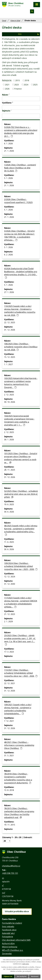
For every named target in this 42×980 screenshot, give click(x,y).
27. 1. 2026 (9, 292)
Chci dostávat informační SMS (16, 940)
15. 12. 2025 (10, 357)
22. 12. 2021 (10, 683)
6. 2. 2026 (8, 255)
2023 (17, 84)
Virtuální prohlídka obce (17, 911)
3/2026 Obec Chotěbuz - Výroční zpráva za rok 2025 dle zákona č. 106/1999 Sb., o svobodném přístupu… (19, 235)
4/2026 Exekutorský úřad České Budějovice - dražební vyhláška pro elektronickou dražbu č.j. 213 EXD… (21, 273)
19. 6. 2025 (9, 504)
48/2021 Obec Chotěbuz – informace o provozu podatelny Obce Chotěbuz (19, 745)
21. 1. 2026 (9, 151)
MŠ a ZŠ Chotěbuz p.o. (13, 950)
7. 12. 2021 (9, 721)
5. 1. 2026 (8, 178)
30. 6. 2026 (9, 512)
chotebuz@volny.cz (11, 866)
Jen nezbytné (22, 976)
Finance (18, 89)
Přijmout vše (8, 976)
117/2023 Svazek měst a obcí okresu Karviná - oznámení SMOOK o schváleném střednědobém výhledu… (21, 602)
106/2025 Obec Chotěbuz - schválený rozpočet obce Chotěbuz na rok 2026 (21, 347)
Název (5, 95)
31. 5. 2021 (9, 755)
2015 (18, 80)
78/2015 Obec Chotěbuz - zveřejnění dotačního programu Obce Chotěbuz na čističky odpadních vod (19, 813)
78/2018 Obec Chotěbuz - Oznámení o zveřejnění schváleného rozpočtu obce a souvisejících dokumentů (18, 778)
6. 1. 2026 (8, 143)
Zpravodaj (7, 954)
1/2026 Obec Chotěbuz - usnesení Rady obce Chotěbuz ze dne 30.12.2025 (20, 168)
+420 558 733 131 (10, 873)
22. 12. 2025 (10, 322)
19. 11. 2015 (10, 825)
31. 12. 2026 (10, 330)
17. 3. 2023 (9, 652)
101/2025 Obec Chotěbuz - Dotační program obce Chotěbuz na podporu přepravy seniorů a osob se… (21, 458)
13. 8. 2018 (9, 790)
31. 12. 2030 (10, 584)
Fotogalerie (7, 937)
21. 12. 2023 (10, 614)
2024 (26, 84)
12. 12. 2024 (10, 577)
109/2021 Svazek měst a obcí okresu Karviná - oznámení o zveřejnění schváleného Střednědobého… (18, 709)
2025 (35, 84)
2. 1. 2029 (8, 621)
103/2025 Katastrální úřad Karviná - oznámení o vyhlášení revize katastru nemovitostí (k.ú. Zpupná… (21, 383)
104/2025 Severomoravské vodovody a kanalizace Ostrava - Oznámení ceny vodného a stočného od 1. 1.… (19, 420)
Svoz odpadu (8, 926)
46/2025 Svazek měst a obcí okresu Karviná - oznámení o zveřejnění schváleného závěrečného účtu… (21, 530)
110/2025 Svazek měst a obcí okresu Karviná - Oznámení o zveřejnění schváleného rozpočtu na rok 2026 (20, 311)
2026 (7, 89)
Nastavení (35, 976)
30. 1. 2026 (9, 439)
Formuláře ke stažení (12, 923)
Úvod (4, 21)
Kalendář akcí (8, 933)
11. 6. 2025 (9, 542)
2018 (27, 80)
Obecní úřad (15, 21)
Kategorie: (7, 80)
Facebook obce (9, 930)
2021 (7, 84)
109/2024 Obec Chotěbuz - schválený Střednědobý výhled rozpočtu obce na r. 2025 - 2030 (21, 566)
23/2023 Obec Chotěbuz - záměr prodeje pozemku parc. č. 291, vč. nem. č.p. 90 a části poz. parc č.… (20, 640)
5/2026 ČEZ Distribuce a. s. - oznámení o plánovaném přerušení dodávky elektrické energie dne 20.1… (21, 132)
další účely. (26, 964)
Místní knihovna (10, 947)
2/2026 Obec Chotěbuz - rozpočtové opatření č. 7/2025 (18, 201)
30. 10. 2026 (10, 402)
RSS (28, 34)
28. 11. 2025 (10, 470)
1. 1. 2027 (8, 364)
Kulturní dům (8, 943)
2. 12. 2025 (9, 395)
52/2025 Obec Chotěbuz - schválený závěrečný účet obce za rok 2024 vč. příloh (21, 494)
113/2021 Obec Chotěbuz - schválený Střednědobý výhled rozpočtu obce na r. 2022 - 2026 (21, 673)
